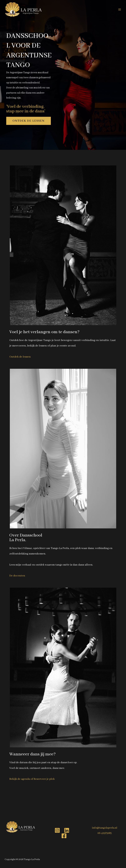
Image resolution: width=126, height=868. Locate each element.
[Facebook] (64, 836)
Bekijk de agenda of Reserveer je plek (32, 779)
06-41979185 (105, 833)
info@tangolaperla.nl (104, 828)
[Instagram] (57, 830)
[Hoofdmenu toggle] (120, 10)
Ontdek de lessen (20, 357)
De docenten (17, 576)
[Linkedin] (67, 830)
